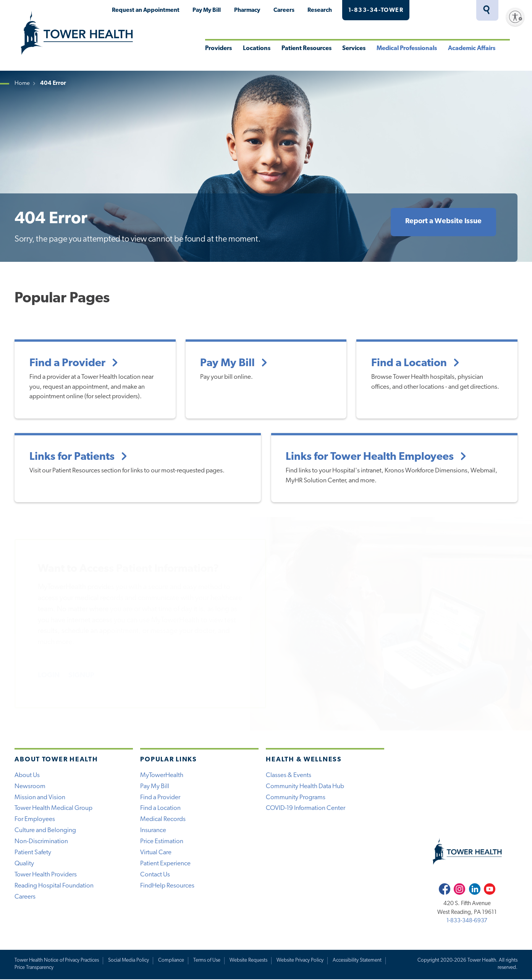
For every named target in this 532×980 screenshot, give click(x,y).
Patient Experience (165, 864)
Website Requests (249, 961)
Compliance (172, 961)
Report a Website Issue (443, 221)
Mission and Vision (40, 797)
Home (22, 84)
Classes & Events (289, 775)
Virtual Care (156, 853)
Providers (218, 49)
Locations (257, 49)
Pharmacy (247, 10)
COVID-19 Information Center (306, 809)
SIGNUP (82, 675)
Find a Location (160, 809)
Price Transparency (34, 968)
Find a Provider (160, 797)
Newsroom (30, 786)
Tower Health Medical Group (54, 809)
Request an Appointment (146, 10)
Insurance (153, 831)
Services (354, 49)
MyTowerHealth (444, 10)
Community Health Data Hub (305, 786)
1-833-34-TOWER (376, 10)
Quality (24, 864)
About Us (27, 775)
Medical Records (163, 820)
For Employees (35, 820)
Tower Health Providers (46, 875)
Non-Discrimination (41, 842)
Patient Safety (33, 853)
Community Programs (296, 797)
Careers (284, 10)
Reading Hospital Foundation (54, 887)
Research (320, 10)
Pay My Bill (207, 10)
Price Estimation (162, 842)
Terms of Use (208, 961)
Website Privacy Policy (301, 961)
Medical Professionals (407, 49)
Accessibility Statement (358, 961)
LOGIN (49, 675)
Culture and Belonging (45, 831)
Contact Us (155, 875)
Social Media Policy (129, 961)
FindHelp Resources (167, 887)
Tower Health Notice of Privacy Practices (57, 961)
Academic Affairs (472, 49)
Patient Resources (306, 49)
